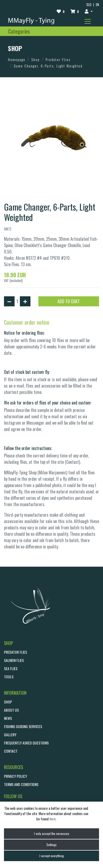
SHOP (8, 702)
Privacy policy (15, 776)
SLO (89, 5)
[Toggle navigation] (88, 21)
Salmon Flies (14, 660)
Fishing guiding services (23, 726)
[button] (89, 11)
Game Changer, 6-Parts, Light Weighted (48, 66)
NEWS (8, 718)
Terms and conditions (21, 784)
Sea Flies (11, 668)
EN (97, 5)
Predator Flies (58, 60)
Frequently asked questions (26, 743)
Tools (9, 677)
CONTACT (11, 751)
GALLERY (10, 735)
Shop (35, 60)
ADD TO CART (69, 301)
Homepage (17, 60)
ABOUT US (11, 710)
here (53, 819)
